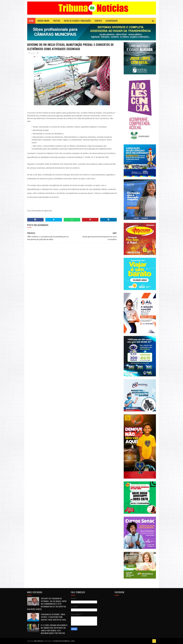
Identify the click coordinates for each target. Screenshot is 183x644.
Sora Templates (39, 641)
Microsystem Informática (62, 641)
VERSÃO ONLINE (43, 21)
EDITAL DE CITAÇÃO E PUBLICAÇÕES (77, 21)
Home (31, 21)
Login (73, 641)
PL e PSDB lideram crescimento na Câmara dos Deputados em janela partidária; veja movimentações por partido (54, 629)
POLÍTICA (57, 21)
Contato (98, 21)
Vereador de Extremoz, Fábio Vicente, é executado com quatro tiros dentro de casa (53, 617)
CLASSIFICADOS (112, 21)
